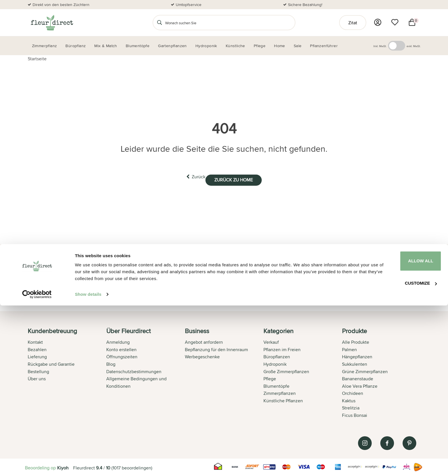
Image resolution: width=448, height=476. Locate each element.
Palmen (349, 348)
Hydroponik (275, 363)
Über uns (37, 378)
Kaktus (349, 400)
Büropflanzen (277, 356)
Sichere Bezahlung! (305, 5)
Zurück (189, 176)
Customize (401, 452)
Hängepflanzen (357, 356)
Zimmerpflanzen (280, 392)
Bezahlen (37, 348)
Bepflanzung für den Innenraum (216, 348)
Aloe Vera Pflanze (360, 385)
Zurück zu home (240, 177)
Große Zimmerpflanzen (286, 370)
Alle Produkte (356, 341)
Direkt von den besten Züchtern (61, 5)
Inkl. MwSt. (380, 46)
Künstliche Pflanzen (283, 400)
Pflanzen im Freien (282, 348)
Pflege (270, 378)
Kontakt (35, 341)
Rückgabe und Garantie (51, 363)
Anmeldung (118, 341)
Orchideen (353, 392)
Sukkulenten (355, 363)
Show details (88, 465)
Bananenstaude (358, 378)
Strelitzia (351, 407)
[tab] (67, 373)
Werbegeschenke (202, 356)
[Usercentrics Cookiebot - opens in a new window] (37, 465)
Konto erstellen (121, 348)
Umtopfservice (189, 5)
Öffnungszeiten (122, 356)
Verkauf (271, 341)
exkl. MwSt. (414, 46)
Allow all (400, 431)
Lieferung (37, 356)
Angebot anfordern (204, 341)
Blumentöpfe (276, 385)
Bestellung (38, 370)
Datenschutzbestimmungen (134, 370)
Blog (111, 363)
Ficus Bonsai (355, 414)
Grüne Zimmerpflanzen (365, 370)
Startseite (37, 59)
